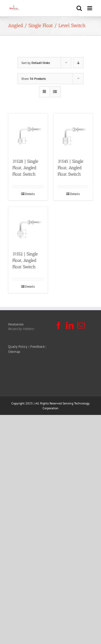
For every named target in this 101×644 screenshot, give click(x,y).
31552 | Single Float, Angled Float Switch (25, 260)
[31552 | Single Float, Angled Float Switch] (28, 226)
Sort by (36, 63)
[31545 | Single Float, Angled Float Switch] (73, 133)
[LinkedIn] (70, 325)
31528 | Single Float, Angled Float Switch (25, 168)
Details (30, 194)
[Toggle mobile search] (79, 8)
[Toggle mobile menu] (90, 8)
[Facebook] (58, 325)
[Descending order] (78, 63)
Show (34, 79)
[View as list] (55, 92)
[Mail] (81, 325)
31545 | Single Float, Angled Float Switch (70, 168)
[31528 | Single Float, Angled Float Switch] (28, 133)
